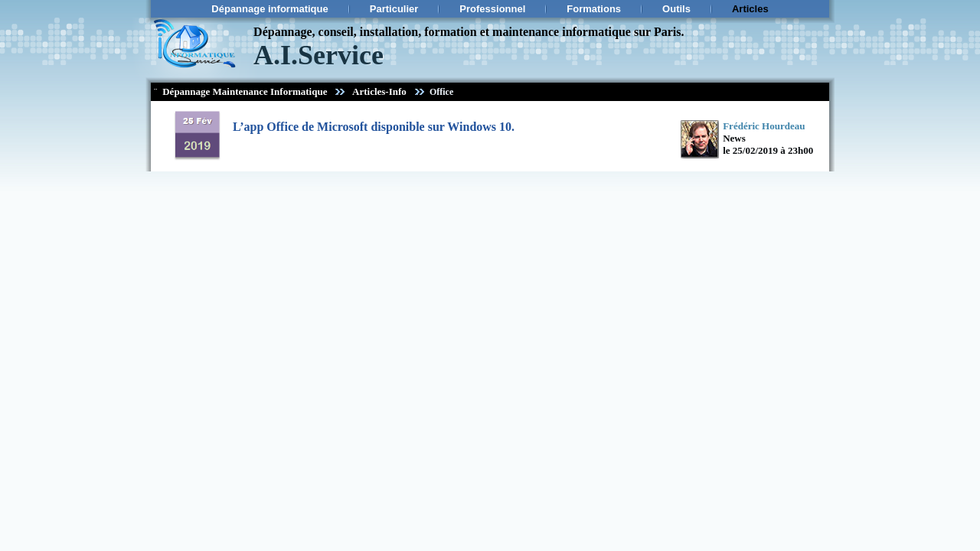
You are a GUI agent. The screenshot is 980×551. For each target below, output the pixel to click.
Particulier (394, 9)
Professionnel (492, 9)
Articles (750, 9)
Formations (594, 9)
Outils (676, 9)
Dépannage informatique (269, 9)
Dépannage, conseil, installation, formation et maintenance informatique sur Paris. (469, 32)
